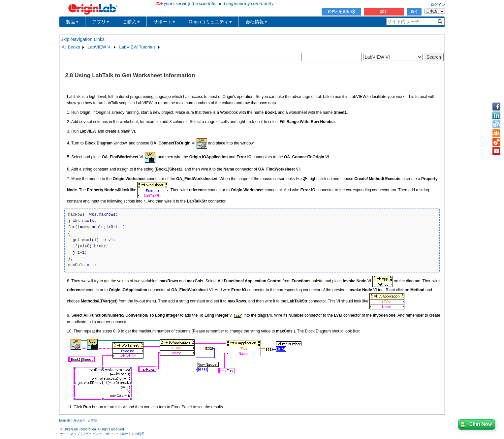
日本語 (92, 420)
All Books (71, 47)
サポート (164, 22)
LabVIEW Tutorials (137, 47)
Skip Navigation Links (82, 39)
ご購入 (131, 22)
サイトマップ (70, 434)
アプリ (101, 22)
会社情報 (256, 22)
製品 (72, 22)
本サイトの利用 (133, 434)
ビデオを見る (341, 12)
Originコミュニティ (210, 22)
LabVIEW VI (100, 47)
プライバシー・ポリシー (101, 434)
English (64, 420)
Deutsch (79, 420)
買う (414, 12)
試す (384, 12)
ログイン (438, 5)
